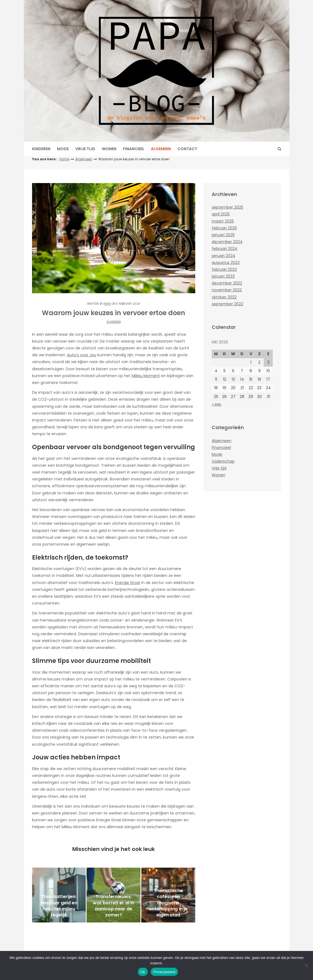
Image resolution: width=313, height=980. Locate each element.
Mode (63, 149)
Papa (107, 304)
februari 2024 (225, 249)
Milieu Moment (146, 376)
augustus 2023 (226, 263)
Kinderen (41, 149)
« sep (216, 404)
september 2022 (227, 304)
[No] (306, 965)
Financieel (134, 149)
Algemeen (161, 149)
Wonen (109, 149)
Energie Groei (128, 583)
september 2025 (227, 207)
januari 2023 (223, 276)
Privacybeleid (164, 972)
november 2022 (227, 290)
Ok (143, 972)
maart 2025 (223, 221)
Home (64, 159)
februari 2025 (224, 228)
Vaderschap (223, 461)
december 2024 (227, 242)
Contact (187, 149)
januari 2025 (223, 235)
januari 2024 (223, 256)
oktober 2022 (224, 297)
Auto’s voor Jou (82, 355)
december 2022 (227, 283)
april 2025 (221, 214)
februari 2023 (224, 269)
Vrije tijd (85, 149)
